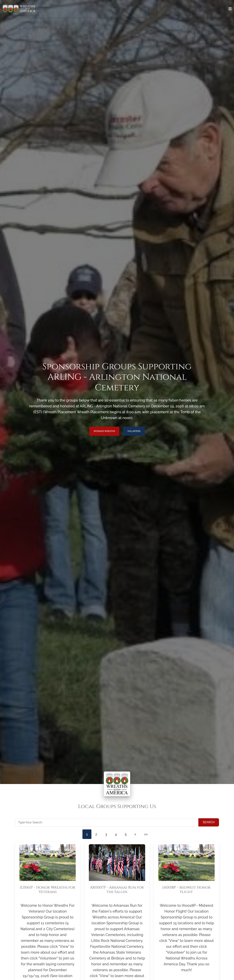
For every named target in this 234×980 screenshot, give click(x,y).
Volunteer (134, 431)
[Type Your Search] (107, 822)
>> (149, 835)
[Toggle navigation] (230, 9)
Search (209, 822)
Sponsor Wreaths (104, 431)
